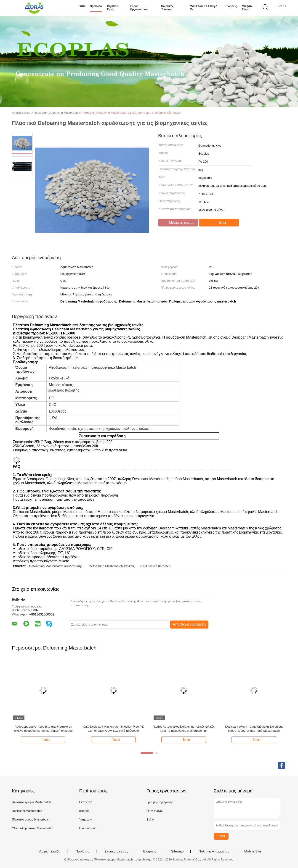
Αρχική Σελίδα (50, 851)
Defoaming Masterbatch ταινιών (111, 566)
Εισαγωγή (86, 802)
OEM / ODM (155, 811)
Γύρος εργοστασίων (139, 8)
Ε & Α (150, 819)
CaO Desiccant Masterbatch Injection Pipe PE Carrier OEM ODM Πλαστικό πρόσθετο (113, 729)
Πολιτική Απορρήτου (214, 851)
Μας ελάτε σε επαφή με (204, 8)
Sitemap (177, 851)
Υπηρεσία (86, 819)
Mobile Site (253, 851)
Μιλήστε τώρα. (247, 8)
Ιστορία (84, 811)
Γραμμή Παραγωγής (160, 802)
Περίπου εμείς (112, 8)
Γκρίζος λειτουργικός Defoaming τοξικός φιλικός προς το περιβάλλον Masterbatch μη (184, 729)
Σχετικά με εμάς (116, 851)
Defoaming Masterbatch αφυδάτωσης (56, 566)
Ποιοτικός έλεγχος (167, 8)
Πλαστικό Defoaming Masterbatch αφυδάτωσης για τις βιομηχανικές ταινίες (132, 113)
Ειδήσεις (231, 6)
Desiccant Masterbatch (27, 811)
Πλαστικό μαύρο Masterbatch (31, 819)
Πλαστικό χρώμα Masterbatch (31, 802)
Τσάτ (219, 223)
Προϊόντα (96, 6)
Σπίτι (82, 6)
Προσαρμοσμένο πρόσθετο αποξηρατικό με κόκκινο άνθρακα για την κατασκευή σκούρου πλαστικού (43, 729)
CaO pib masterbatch (155, 566)
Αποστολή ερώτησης (189, 624)
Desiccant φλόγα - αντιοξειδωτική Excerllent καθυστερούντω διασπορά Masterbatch (254, 729)
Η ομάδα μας (88, 828)
